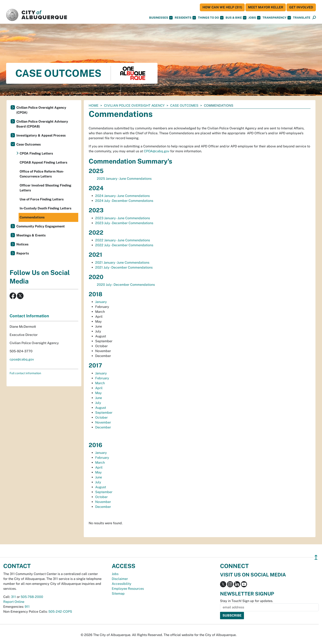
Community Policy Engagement (41, 226)
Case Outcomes (184, 106)
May (99, 393)
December (103, 427)
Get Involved (301, 7)
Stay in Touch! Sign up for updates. (247, 601)
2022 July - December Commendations (124, 245)
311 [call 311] (13, 597)
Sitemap (118, 594)
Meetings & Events (31, 235)
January (101, 302)
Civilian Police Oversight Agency (134, 106)
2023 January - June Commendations (123, 218)
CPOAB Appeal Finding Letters (43, 162)
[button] (302, 18)
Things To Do (211, 18)
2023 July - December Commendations (124, 223)
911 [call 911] (27, 607)
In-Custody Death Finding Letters (45, 208)
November (103, 422)
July (99, 403)
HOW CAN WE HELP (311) (222, 7)
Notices (22, 244)
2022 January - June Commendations (123, 240)
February (103, 378)
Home (94, 106)
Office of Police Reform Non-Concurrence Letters (42, 174)
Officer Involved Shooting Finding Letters (45, 188)
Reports (23, 253)
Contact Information (29, 316)
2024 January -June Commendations (122, 196)
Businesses (161, 18)
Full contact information (25, 373)
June (99, 398)
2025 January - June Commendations (124, 179)
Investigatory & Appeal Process (41, 135)
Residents (185, 18)
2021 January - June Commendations (122, 263)
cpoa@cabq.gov (22, 359)
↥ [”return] (316, 557)
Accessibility (122, 584)
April (99, 388)
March (100, 383)
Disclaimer (120, 579)
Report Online (14, 602)
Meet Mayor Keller (266, 7)
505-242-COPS (60, 612)
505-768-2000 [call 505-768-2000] (32, 597)
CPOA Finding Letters (36, 153)
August (101, 408)
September (104, 413)
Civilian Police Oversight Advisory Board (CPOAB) (42, 124)
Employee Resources (128, 589)
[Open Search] (314, 18)
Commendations (32, 217)
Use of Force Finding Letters (42, 199)
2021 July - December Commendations (124, 267)
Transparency (277, 18)
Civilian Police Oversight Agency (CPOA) (41, 110)
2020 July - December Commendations (126, 285)
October (102, 417)
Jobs (254, 18)
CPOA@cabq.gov (157, 151)
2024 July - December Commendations (124, 201)
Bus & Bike (236, 18)
